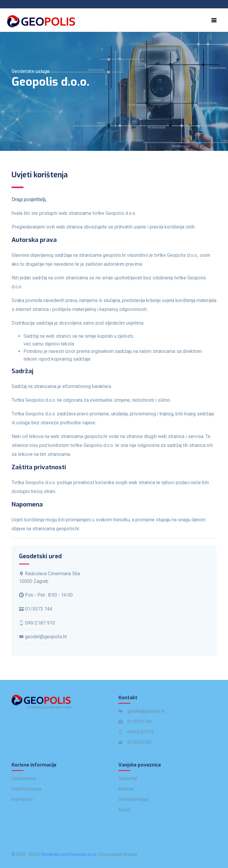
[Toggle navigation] (214, 20)
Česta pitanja (24, 778)
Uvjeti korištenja (26, 789)
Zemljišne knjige (134, 799)
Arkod (124, 810)
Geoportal (128, 778)
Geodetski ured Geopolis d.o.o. (69, 854)
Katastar (126, 789)
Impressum (22, 799)
